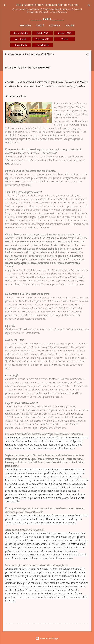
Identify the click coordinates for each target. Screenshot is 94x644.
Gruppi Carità (21, 45)
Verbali (65, 39)
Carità (40, 25)
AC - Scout (21, 39)
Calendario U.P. (43, 39)
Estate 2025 (43, 33)
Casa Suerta (43, 45)
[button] (87, 55)
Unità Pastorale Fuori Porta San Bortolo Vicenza (47, 5)
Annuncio (25, 25)
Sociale (70, 25)
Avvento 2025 (65, 33)
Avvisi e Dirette (21, 33)
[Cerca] (89, 6)
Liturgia (55, 25)
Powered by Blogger (47, 638)
